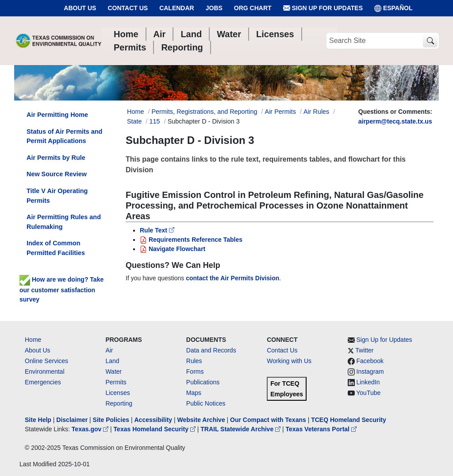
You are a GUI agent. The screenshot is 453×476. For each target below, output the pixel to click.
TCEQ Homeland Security (349, 420)
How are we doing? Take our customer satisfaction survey (61, 289)
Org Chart (253, 8)
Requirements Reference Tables (191, 240)
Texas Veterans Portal (321, 429)
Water (113, 372)
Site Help (38, 420)
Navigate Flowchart (173, 249)
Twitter (364, 350)
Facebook (370, 361)
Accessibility (154, 420)
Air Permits (280, 112)
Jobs (214, 8)
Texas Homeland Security (155, 429)
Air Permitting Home (57, 115)
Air (109, 350)
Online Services (46, 361)
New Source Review (57, 174)
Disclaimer (72, 420)
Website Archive (201, 420)
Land (112, 361)
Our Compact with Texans (268, 420)
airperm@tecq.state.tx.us (395, 121)
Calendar (177, 8)
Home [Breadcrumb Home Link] (135, 112)
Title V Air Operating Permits (57, 196)
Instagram (370, 372)
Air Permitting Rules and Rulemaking (64, 222)
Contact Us (128, 8)
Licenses (117, 393)
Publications (203, 382)
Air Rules (316, 112)
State (134, 121)
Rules (194, 361)
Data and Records (211, 350)
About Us (80, 8)
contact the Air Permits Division (232, 278)
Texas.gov (91, 429)
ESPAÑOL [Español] (393, 8)
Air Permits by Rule (56, 158)
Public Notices (206, 403)
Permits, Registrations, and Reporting (204, 112)
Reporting (119, 403)
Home (33, 340)
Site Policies (111, 420)
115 (155, 121)
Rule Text (157, 230)
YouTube (368, 393)
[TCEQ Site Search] (430, 41)
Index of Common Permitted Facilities (56, 248)
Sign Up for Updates (323, 8)
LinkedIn (368, 382)
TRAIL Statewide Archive (241, 429)
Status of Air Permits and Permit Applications (64, 136)
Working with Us (289, 361)
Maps (194, 393)
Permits (116, 382)
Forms (195, 372)
